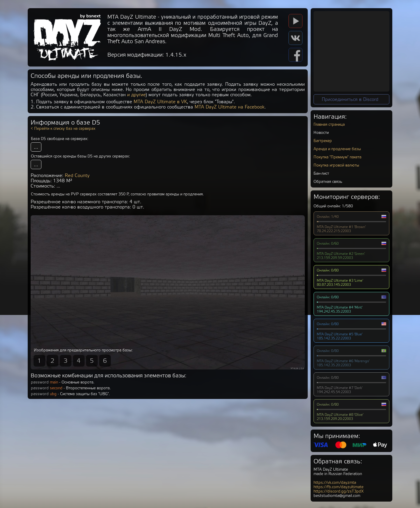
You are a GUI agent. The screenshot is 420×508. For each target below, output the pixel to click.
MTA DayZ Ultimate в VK (160, 102)
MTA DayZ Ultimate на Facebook (230, 107)
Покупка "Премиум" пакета (337, 157)
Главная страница (329, 124)
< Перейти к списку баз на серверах (63, 128)
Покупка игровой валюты (336, 165)
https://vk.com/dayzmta (335, 482)
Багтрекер (323, 141)
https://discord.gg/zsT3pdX (339, 491)
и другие (136, 95)
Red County (77, 176)
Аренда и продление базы (337, 149)
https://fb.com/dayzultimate (338, 487)
